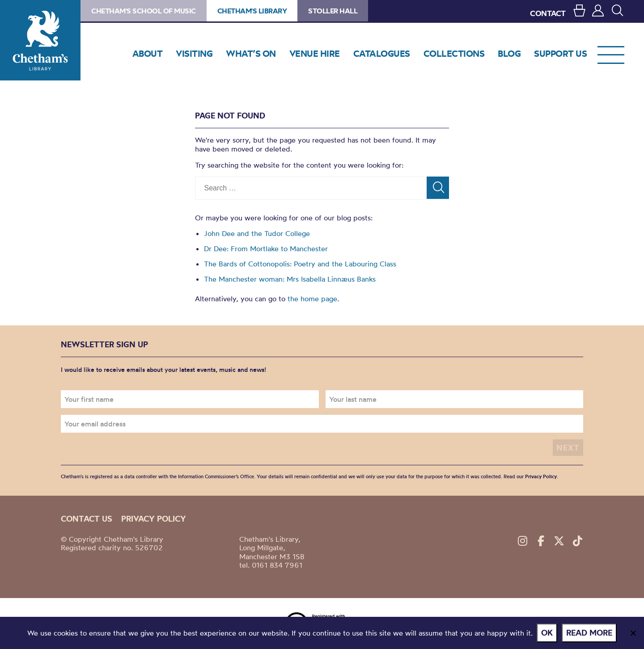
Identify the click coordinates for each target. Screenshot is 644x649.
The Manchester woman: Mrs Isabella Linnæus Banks (290, 279)
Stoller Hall (333, 11)
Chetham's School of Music (144, 11)
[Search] (438, 188)
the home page (312, 299)
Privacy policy (154, 519)
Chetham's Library (40, 40)
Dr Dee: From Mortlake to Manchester (266, 249)
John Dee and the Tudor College (257, 233)
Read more (590, 633)
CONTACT (548, 13)
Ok (547, 633)
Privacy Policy (541, 476)
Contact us (87, 519)
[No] (633, 633)
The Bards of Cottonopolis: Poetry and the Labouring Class (300, 264)
